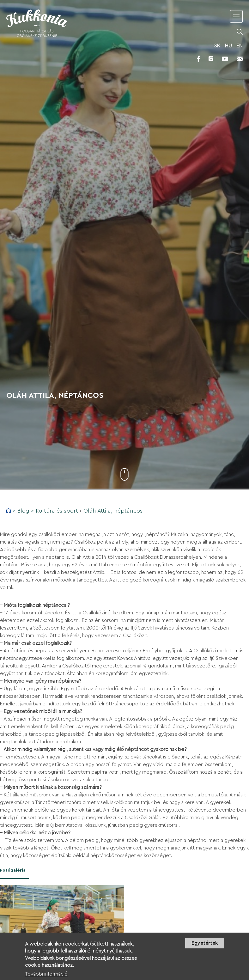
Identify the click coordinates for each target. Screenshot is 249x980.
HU (228, 46)
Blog (23, 511)
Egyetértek (205, 946)
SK (217, 46)
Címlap (9, 510)
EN (240, 46)
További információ (46, 977)
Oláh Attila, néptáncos (113, 511)
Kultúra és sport (57, 511)
